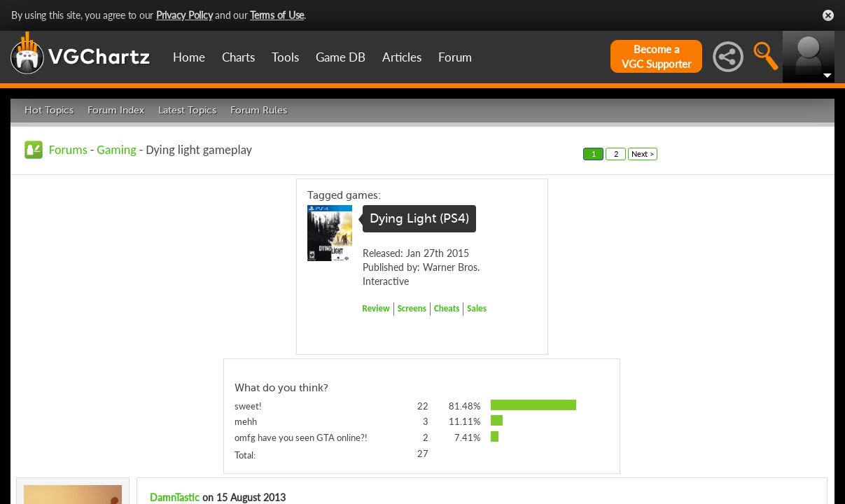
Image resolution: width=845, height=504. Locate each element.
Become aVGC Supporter (656, 56)
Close (828, 15)
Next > (643, 154)
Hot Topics (49, 110)
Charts (238, 57)
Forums (68, 150)
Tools (285, 57)
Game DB (341, 57)
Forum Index (116, 110)
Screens (412, 308)
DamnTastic (175, 497)
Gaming (116, 150)
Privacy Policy (184, 15)
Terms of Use (277, 15)
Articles (402, 57)
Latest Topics (187, 110)
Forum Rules (259, 110)
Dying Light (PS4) (419, 218)
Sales (477, 308)
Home (189, 57)
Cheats (447, 308)
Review (376, 308)
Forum (455, 57)
